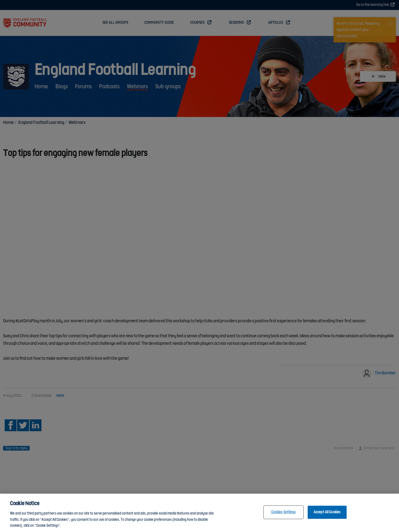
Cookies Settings (284, 513)
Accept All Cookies (327, 513)
